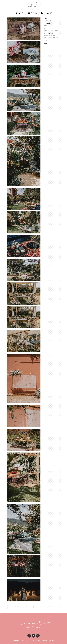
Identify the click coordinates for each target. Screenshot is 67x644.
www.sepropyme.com (48, 640)
